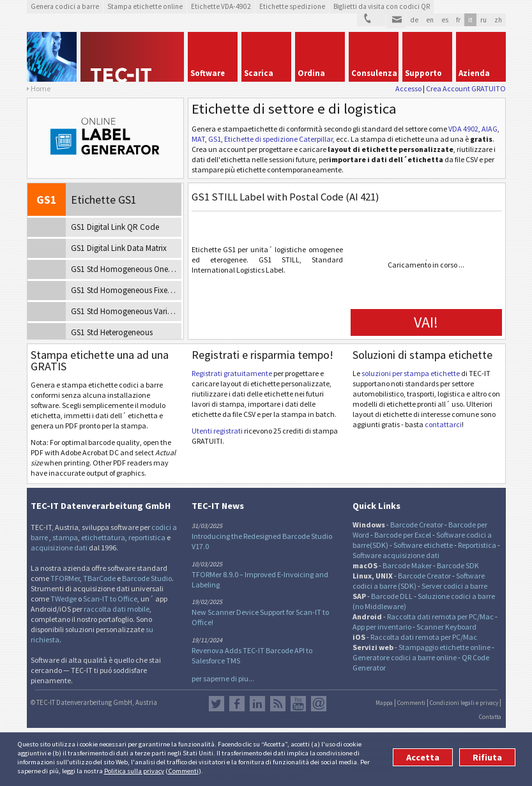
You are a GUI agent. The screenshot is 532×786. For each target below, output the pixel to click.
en (430, 20)
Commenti (183, 771)
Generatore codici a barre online (405, 657)
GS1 (215, 139)
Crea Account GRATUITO (466, 88)
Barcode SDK (458, 565)
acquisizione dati (59, 548)
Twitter (217, 704)
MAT (198, 139)
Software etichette (423, 545)
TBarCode (99, 578)
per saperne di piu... (223, 678)
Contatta (490, 717)
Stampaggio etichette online (445, 647)
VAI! (426, 322)
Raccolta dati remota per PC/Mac (440, 616)
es (445, 20)
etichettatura (103, 537)
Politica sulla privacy (134, 771)
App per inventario (382, 627)
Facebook (237, 704)
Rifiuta (487, 757)
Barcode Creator (417, 525)
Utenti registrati (217, 431)
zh (498, 20)
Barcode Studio (147, 578)
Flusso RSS (278, 704)
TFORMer (65, 578)
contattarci (443, 424)
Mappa (384, 703)
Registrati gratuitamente (232, 373)
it (470, 20)
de (414, 20)
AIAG (490, 129)
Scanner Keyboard (446, 627)
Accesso (408, 88)
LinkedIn (257, 704)
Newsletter (319, 704)
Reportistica (477, 545)
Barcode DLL (392, 596)
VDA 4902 (463, 129)
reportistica (147, 537)
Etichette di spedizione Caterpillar (278, 139)
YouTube (298, 704)
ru (483, 20)
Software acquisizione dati (396, 555)
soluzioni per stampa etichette (411, 373)
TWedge (64, 599)
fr (458, 20)
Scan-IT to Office (110, 599)
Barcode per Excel (403, 535)
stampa (65, 537)
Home (41, 88)
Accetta (423, 757)
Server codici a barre (454, 586)
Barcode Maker (407, 565)
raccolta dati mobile (117, 609)
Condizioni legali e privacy (464, 703)
